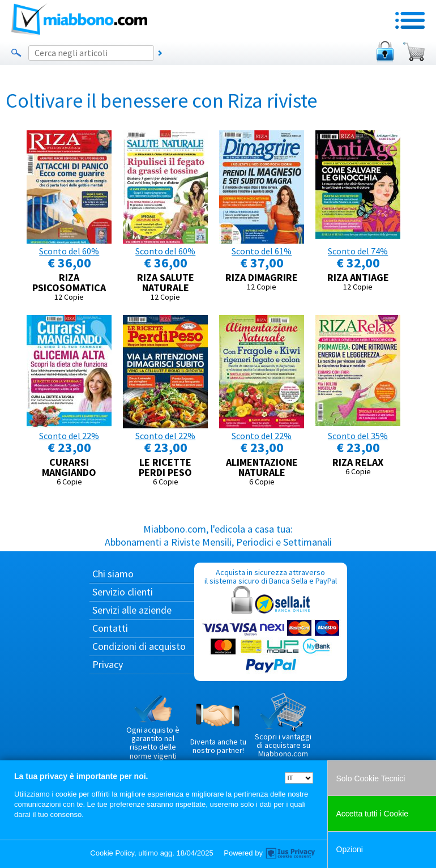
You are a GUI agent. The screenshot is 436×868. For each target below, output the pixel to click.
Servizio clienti (123, 592)
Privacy (108, 664)
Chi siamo (113, 574)
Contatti (110, 628)
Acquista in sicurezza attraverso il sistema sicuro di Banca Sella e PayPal (271, 621)
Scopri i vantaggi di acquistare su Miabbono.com (283, 726)
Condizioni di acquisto (139, 646)
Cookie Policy (112, 853)
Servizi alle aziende (132, 610)
